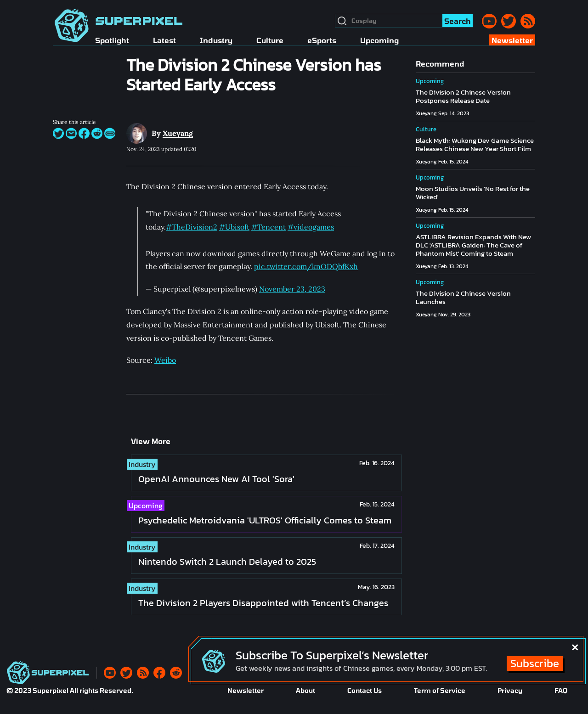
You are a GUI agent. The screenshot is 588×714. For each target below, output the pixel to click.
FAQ (561, 690)
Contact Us (365, 690)
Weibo (165, 360)
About (305, 690)
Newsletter (246, 690)
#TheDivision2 (192, 227)
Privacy (510, 690)
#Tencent (269, 227)
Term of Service (440, 690)
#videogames (311, 227)
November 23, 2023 (292, 289)
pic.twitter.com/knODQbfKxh (306, 266)
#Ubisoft (234, 227)
